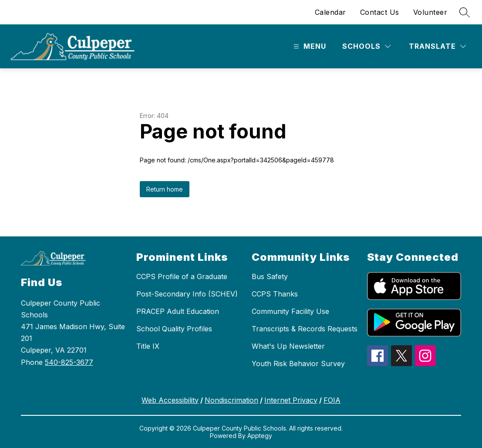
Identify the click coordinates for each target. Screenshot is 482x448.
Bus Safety (270, 276)
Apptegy (260, 436)
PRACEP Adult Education (178, 311)
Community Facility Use (290, 311)
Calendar (330, 12)
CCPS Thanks (275, 294)
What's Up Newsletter (288, 346)
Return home (165, 189)
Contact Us (380, 12)
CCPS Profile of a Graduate (182, 276)
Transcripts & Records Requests (305, 329)
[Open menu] (309, 46)
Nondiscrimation (231, 400)
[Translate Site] (437, 46)
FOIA (332, 400)
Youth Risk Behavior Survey (298, 364)
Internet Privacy (291, 400)
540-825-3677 (69, 362)
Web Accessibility (170, 400)
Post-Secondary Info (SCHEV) (187, 294)
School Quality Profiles (174, 329)
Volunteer (430, 12)
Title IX (148, 346)
